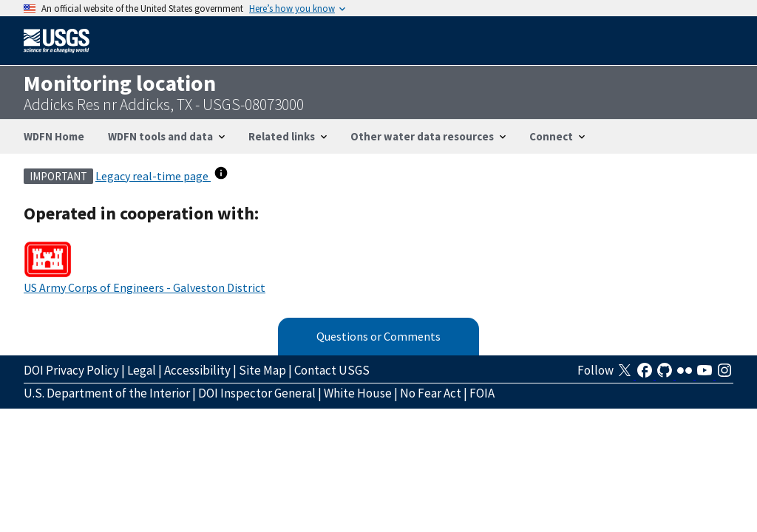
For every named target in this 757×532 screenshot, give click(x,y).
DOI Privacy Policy (71, 370)
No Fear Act (431, 393)
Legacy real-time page (153, 176)
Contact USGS (332, 370)
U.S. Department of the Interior (107, 393)
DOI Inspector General (257, 393)
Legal (142, 370)
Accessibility (197, 370)
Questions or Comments (378, 336)
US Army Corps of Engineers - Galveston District (145, 287)
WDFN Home (54, 136)
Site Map (262, 370)
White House (358, 393)
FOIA (482, 393)
